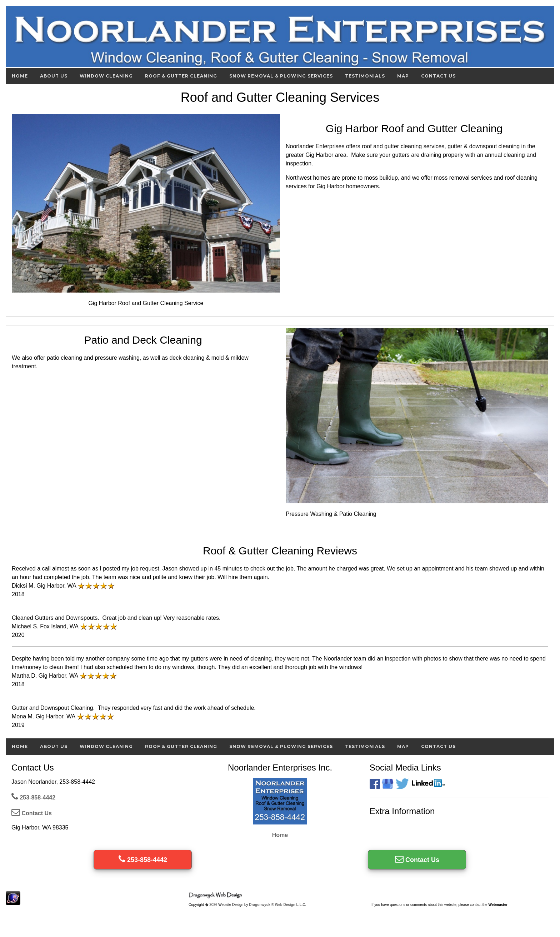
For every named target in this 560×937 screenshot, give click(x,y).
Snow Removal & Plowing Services (281, 76)
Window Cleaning (106, 76)
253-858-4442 (33, 798)
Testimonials (365, 76)
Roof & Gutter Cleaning (181, 76)
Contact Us (438, 76)
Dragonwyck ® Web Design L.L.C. (277, 905)
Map (403, 76)
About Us (54, 76)
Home (20, 76)
